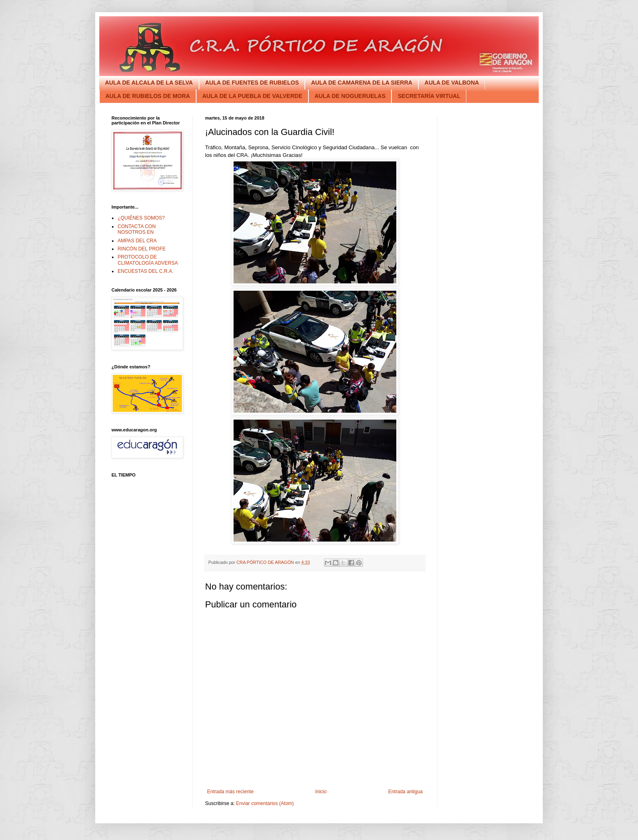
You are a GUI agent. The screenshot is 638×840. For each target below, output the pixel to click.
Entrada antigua (405, 792)
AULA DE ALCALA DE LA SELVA (149, 83)
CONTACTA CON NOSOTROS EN (137, 229)
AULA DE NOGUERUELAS (350, 96)
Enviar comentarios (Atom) (265, 803)
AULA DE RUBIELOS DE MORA (148, 96)
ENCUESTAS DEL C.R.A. (145, 271)
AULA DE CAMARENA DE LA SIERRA (362, 83)
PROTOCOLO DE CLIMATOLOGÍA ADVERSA (148, 260)
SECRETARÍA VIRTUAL (429, 96)
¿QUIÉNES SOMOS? (141, 218)
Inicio (321, 792)
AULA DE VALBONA (452, 83)
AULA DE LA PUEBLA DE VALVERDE (252, 96)
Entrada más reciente (230, 792)
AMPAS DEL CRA (137, 241)
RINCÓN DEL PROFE (142, 249)
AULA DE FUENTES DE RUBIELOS (252, 83)
